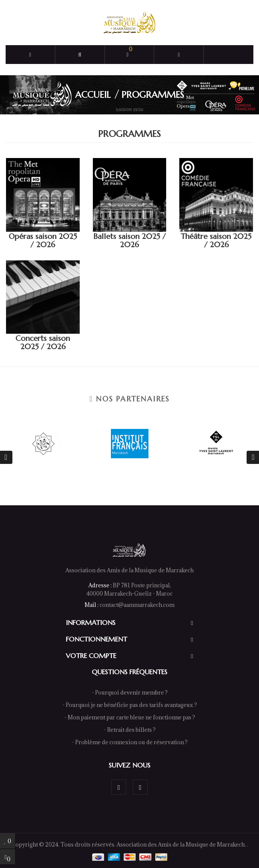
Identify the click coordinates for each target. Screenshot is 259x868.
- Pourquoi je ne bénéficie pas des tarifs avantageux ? (130, 705)
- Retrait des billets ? (130, 730)
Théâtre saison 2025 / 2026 (216, 241)
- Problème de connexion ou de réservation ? (130, 742)
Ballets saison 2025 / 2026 (129, 241)
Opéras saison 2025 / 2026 (43, 241)
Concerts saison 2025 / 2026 (43, 343)
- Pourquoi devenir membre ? (130, 692)
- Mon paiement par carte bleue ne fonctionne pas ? (130, 717)
